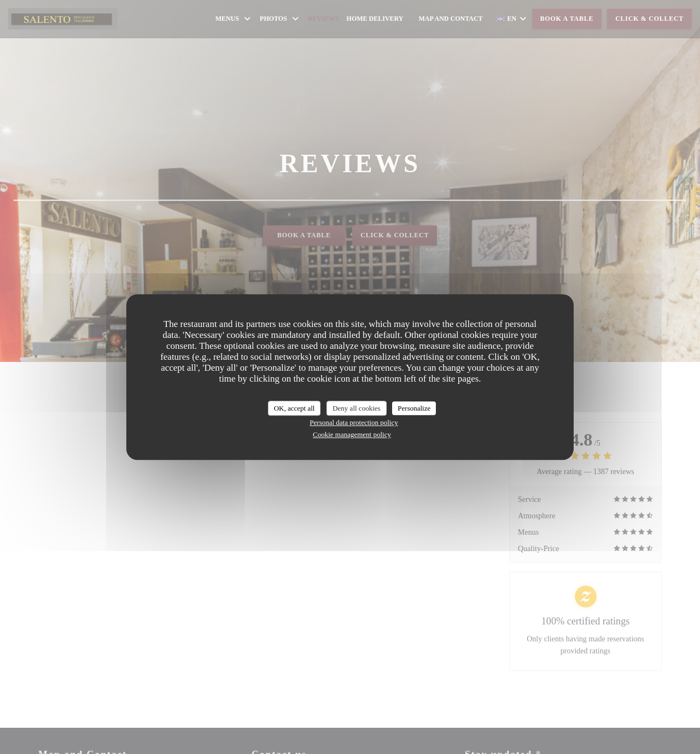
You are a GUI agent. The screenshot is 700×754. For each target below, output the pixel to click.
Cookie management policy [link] (352, 434)
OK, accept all (294, 408)
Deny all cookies (356, 408)
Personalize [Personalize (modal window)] (414, 408)
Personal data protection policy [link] (354, 422)
